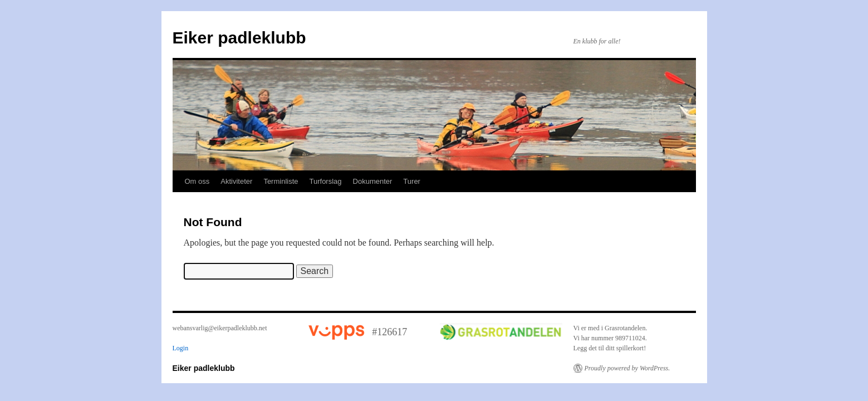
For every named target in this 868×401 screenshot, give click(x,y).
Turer (412, 181)
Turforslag (326, 181)
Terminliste (281, 181)
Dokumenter (373, 181)
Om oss (197, 181)
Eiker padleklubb (239, 38)
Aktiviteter (236, 181)
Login (181, 348)
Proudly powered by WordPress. (627, 368)
